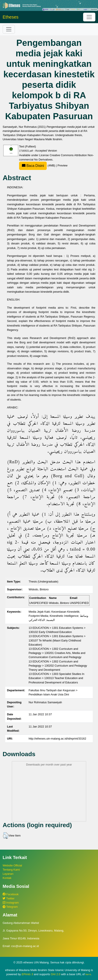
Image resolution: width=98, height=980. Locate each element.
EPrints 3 (27, 974)
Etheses (11, 17)
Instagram (11, 903)
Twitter (9, 898)
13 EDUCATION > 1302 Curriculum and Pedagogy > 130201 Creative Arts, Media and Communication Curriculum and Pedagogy (57, 653)
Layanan (8, 874)
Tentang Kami (11, 870)
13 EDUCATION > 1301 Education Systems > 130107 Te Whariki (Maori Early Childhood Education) (57, 640)
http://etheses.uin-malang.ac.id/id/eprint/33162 (58, 739)
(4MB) (37, 165)
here (88, 974)
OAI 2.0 (56, 974)
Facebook (11, 894)
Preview (62, 165)
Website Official (12, 865)
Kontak (7, 878)
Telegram (10, 907)
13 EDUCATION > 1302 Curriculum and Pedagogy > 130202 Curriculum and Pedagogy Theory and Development (58, 666)
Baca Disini (33, 166)
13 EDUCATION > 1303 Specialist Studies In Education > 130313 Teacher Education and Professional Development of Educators (57, 678)
